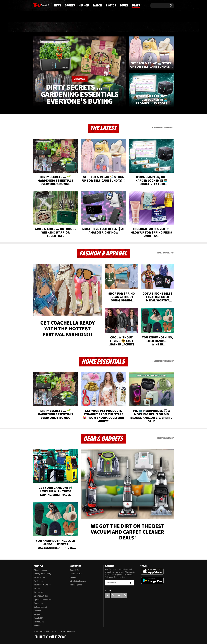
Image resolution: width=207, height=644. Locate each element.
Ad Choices (39, 581)
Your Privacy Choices (43, 585)
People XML (39, 618)
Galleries (38, 611)
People (37, 614)
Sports (59, 27)
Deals (164, 27)
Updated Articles (41, 596)
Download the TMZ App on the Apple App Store (152, 571)
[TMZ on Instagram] (48, 5)
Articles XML (39, 592)
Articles (37, 588)
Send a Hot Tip (76, 574)
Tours (144, 27)
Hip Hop (81, 27)
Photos (124, 27)
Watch (102, 27)
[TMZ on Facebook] (35, 5)
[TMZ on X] (39, 5)
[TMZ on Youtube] (43, 5)
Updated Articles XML (43, 600)
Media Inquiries (76, 585)
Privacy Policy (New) (42, 574)
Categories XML (41, 607)
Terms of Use (40, 577)
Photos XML (39, 622)
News (39, 27)
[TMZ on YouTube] (119, 595)
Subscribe (131, 583)
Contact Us (74, 570)
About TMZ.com (41, 570)
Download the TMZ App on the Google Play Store (152, 580)
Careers (73, 577)
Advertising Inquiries (78, 581)
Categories (38, 603)
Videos (37, 625)
